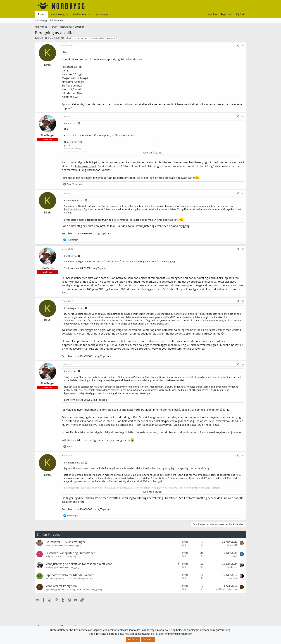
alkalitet (70, 38)
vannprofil (112, 38)
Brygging (76, 545)
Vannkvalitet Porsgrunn (61, 586)
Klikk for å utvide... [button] (153, 153)
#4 (243, 249)
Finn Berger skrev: (74, 200)
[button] (67, 14)
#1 (243, 46)
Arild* (235, 556)
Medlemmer (80, 14)
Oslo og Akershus (85, 578)
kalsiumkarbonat (86, 166)
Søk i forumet (57, 20)
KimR (40, 38)
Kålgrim (49, 556)
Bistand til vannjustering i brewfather (70, 553)
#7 (243, 456)
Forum (41, 14)
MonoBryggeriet (53, 578)
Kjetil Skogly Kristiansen (57, 589)
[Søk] (240, 14)
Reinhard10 (51, 545)
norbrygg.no (102, 14)
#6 (243, 364)
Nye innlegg (58, 14)
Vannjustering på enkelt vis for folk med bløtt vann (79, 564)
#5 (243, 301)
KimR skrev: (70, 123)
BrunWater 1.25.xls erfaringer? (66, 542)
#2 (243, 116)
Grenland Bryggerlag (92, 589)
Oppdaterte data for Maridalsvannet (70, 575)
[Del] (238, 46)
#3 (243, 193)
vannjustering (98, 38)
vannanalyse (82, 38)
